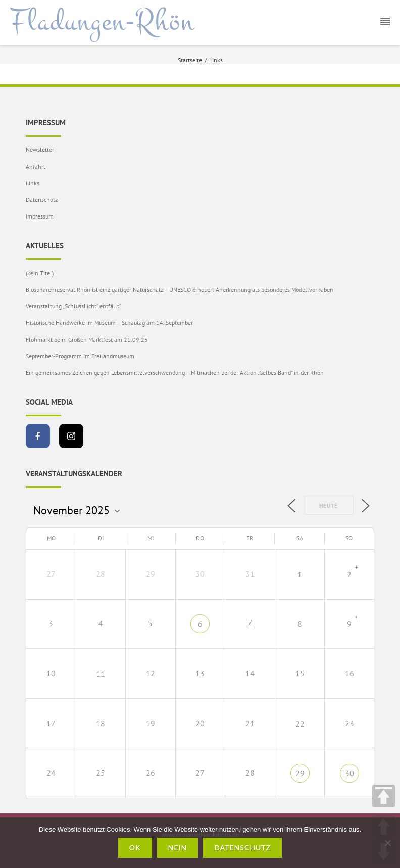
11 (101, 674)
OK (135, 848)
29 (300, 773)
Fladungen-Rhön (102, 22)
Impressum (40, 216)
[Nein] (387, 843)
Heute (329, 506)
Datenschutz (42, 200)
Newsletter (40, 150)
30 (349, 773)
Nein (178, 848)
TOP (384, 796)
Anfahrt (36, 166)
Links (33, 183)
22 (300, 724)
